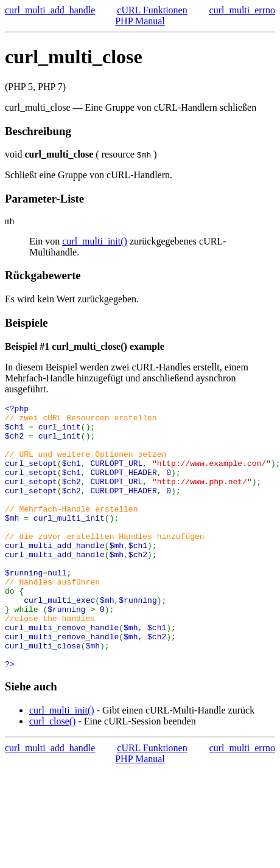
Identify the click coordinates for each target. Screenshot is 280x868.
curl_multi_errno (242, 10)
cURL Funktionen (152, 10)
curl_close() (52, 776)
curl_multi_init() (95, 243)
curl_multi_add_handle (50, 10)
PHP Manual (140, 21)
